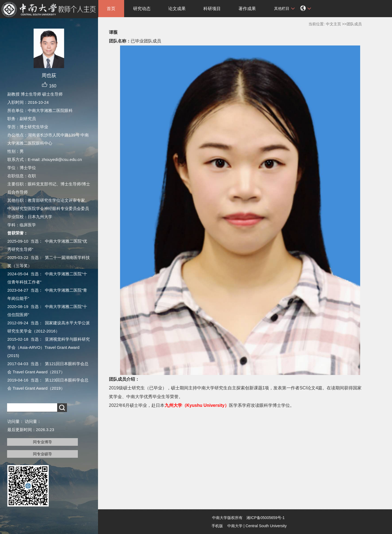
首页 (111, 9)
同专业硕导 (42, 454)
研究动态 (142, 9)
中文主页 (333, 24)
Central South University (266, 526)
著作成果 (247, 9)
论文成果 (177, 9)
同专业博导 (42, 442)
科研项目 (212, 9)
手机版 (217, 526)
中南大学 (235, 526)
